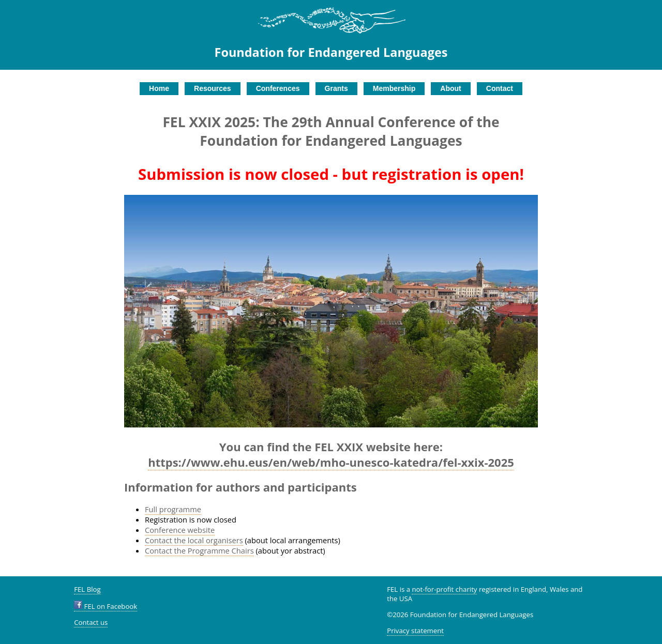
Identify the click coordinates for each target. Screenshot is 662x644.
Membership (394, 88)
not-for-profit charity (444, 589)
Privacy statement (415, 631)
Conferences (278, 88)
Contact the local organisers (194, 540)
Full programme (173, 509)
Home (159, 88)
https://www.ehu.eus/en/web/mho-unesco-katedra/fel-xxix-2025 (331, 462)
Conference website (180, 530)
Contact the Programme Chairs (199, 550)
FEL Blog (87, 589)
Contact (500, 88)
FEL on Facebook (106, 606)
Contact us (91, 622)
